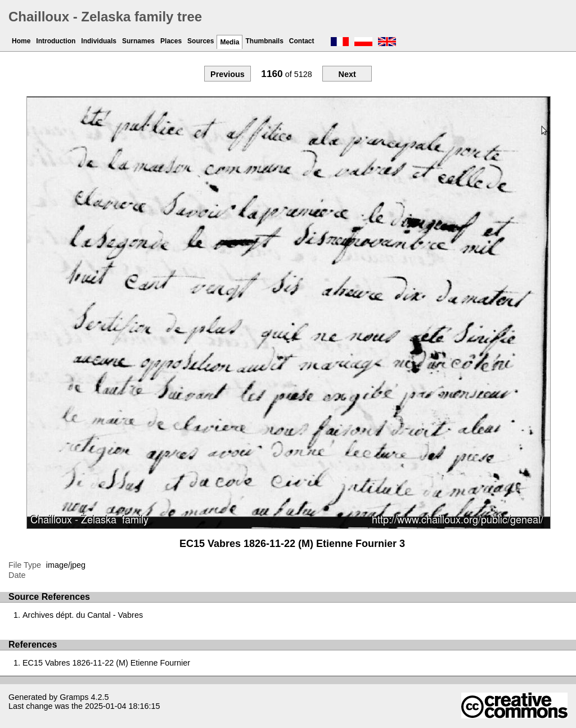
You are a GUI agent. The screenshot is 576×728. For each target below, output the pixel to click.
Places (171, 41)
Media (229, 42)
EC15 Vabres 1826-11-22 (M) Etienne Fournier (106, 663)
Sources (201, 41)
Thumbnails (264, 41)
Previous (228, 74)
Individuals (99, 41)
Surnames (138, 41)
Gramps (74, 697)
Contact (302, 41)
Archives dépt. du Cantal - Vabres (83, 615)
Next (347, 74)
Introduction (56, 41)
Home (21, 41)
